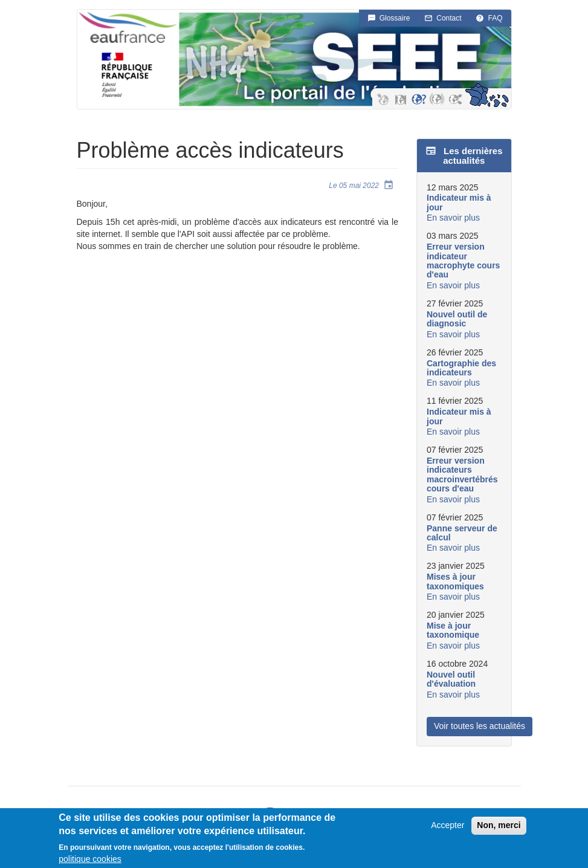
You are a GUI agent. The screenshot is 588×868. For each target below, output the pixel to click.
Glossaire (395, 18)
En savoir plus (453, 218)
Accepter (447, 828)
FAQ (495, 18)
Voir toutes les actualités (480, 726)
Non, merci (499, 828)
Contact (449, 18)
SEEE (363, 60)
